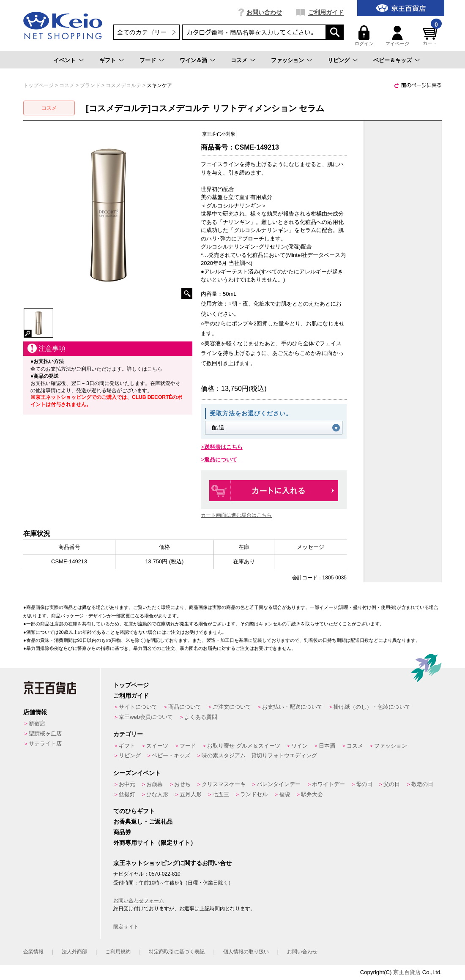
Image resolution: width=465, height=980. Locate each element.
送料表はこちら (223, 447)
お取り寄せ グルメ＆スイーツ (244, 746)
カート (431, 36)
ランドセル (254, 794)
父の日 (392, 784)
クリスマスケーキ (224, 784)
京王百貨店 (407, 972)
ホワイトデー (328, 784)
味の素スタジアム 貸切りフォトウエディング (259, 755)
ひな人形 (157, 794)
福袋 (284, 794)
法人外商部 (74, 952)
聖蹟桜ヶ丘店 (45, 733)
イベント (65, 60)
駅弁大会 (312, 794)
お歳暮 (155, 784)
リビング (339, 60)
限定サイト (126, 927)
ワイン (300, 746)
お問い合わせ (264, 12)
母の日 (364, 784)
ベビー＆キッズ (393, 60)
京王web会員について (146, 717)
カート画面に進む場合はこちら (236, 515)
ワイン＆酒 (193, 60)
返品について (221, 460)
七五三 (221, 794)
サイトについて (138, 707)
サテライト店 (45, 744)
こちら (155, 369)
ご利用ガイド (326, 12)
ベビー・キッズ (171, 755)
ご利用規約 (118, 952)
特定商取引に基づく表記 (177, 952)
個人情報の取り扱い (246, 952)
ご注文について (232, 707)
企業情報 (33, 952)
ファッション (287, 60)
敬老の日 (422, 784)
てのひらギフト (134, 811)
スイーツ (157, 746)
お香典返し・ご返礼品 (143, 822)
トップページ (131, 685)
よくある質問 (201, 717)
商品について (185, 707)
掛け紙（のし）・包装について (372, 707)
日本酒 (327, 746)
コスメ (239, 60)
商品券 (122, 832)
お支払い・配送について (292, 707)
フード (148, 60)
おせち (182, 784)
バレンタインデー (279, 784)
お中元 (127, 784)
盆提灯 (127, 794)
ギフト (108, 60)
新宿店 (37, 723)
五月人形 (191, 794)
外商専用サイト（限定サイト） (155, 843)
